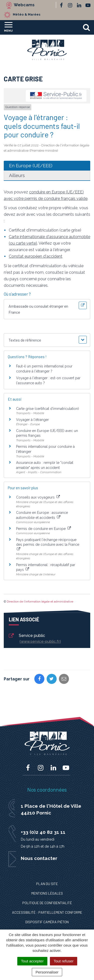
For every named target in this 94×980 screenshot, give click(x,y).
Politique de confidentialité (47, 903)
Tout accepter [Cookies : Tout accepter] (32, 961)
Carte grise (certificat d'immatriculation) (48, 409)
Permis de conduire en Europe (43, 529)
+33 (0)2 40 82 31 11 (43, 832)
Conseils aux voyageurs (38, 497)
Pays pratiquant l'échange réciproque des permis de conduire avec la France (48, 544)
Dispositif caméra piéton (47, 922)
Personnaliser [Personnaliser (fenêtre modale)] (47, 972)
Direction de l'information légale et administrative (40, 602)
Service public (34, 639)
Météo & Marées (27, 14)
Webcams (24, 5)
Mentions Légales (47, 893)
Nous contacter (39, 858)
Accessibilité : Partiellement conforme (47, 912)
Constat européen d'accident (36, 256)
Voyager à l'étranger (32, 420)
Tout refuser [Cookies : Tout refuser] (64, 961)
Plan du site (47, 884)
